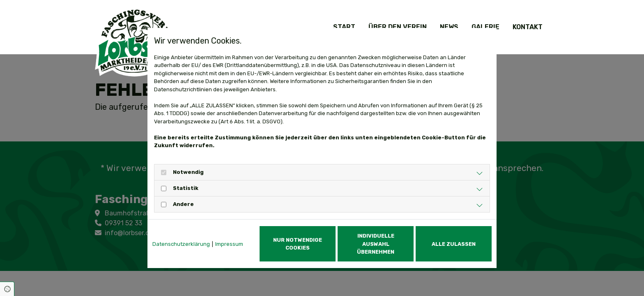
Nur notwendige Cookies (298, 244)
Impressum (229, 244)
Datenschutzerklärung (181, 244)
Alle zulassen (454, 244)
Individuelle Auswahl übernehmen (376, 244)
